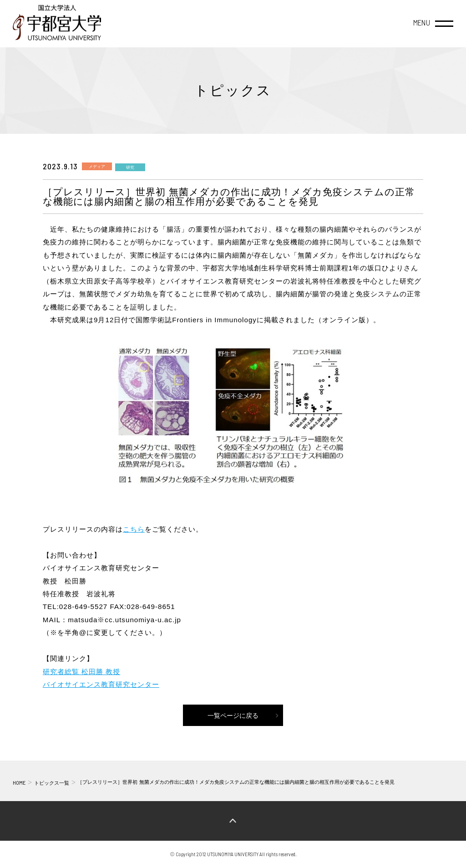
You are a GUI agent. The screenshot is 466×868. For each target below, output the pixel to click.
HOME (19, 782)
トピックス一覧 (52, 783)
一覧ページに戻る (233, 716)
